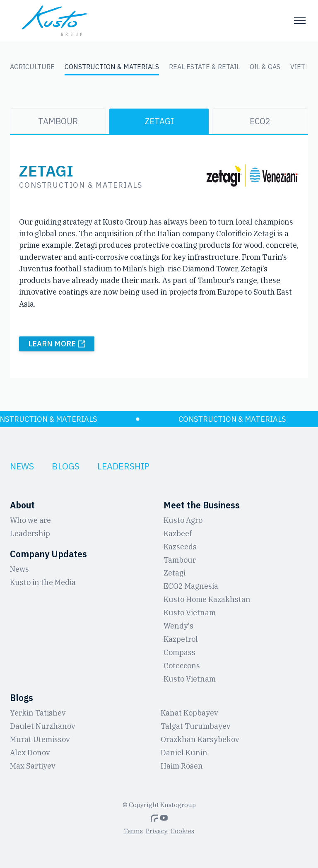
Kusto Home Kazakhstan (207, 599)
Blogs (66, 466)
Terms (133, 831)
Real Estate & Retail (204, 67)
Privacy (157, 831)
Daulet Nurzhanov (43, 726)
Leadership (123, 466)
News (22, 466)
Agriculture (32, 67)
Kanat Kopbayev (189, 713)
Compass (179, 652)
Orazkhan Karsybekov (200, 739)
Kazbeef (178, 533)
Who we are (30, 520)
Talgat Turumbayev (196, 726)
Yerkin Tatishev (38, 713)
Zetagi (159, 121)
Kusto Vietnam (190, 613)
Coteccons (182, 666)
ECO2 (260, 121)
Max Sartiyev (33, 766)
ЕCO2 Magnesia (191, 586)
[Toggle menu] (300, 21)
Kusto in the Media (43, 582)
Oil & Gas (265, 67)
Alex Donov (30, 753)
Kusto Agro (183, 520)
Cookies (182, 831)
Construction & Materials (112, 67)
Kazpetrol (181, 639)
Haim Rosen (182, 766)
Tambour (58, 121)
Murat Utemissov (40, 739)
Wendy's (178, 626)
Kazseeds (180, 547)
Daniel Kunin (184, 753)
